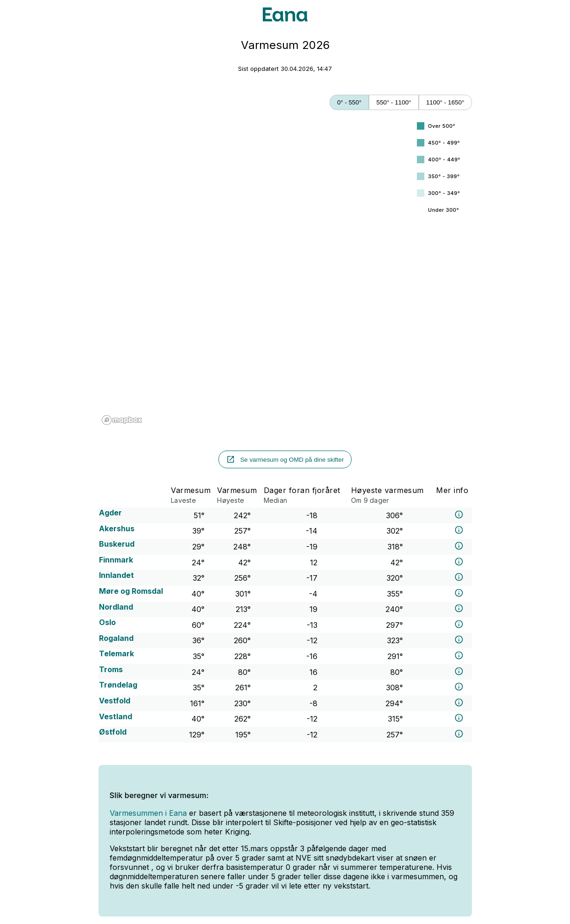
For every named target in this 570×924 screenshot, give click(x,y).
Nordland (116, 607)
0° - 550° (349, 102)
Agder (110, 513)
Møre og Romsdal (131, 591)
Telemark (116, 653)
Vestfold (115, 701)
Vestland (116, 716)
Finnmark (116, 560)
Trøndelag (118, 685)
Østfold (113, 732)
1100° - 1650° (445, 102)
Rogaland (116, 638)
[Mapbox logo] (122, 420)
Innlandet (116, 575)
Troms (111, 669)
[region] (255, 271)
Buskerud (117, 544)
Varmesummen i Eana (148, 813)
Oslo (107, 622)
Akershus (117, 528)
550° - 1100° (394, 102)
